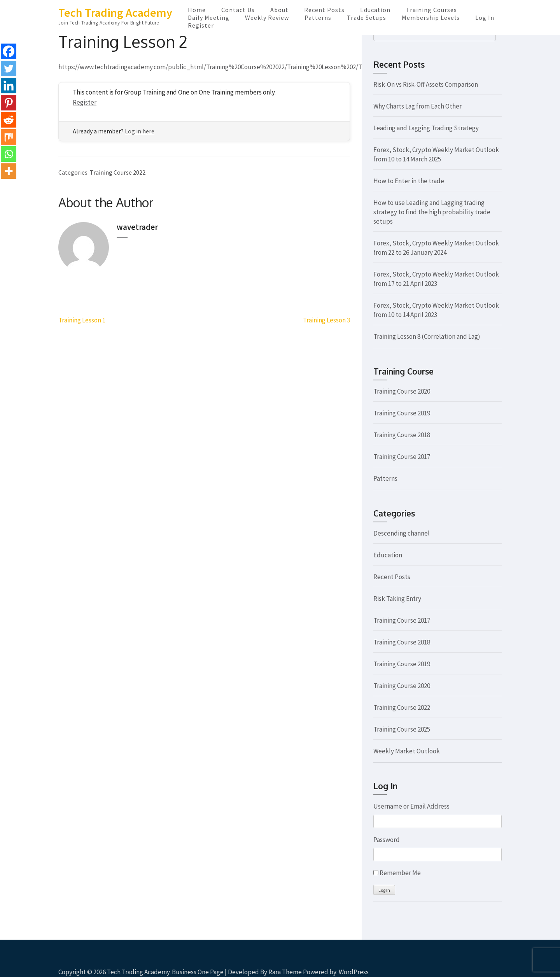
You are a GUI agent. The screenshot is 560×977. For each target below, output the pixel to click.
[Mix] (9, 137)
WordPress (354, 972)
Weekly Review (267, 18)
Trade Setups (367, 18)
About (279, 10)
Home (197, 10)
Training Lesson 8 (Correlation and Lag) (427, 336)
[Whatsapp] (9, 154)
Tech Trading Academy (115, 12)
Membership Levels (431, 18)
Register (201, 25)
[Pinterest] (9, 103)
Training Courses (431, 10)
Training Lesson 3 (326, 320)
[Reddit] (9, 120)
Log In (485, 18)
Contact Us (238, 10)
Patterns (318, 18)
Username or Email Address (411, 806)
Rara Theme (285, 972)
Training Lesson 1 (82, 320)
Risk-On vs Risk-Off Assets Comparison (426, 84)
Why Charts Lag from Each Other (417, 106)
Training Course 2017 (402, 457)
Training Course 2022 (118, 172)
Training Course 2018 (402, 435)
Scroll (508, 961)
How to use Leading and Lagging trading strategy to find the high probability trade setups (432, 212)
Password (387, 840)
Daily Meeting (209, 18)
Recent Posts (324, 10)
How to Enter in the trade (409, 181)
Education (375, 10)
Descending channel (402, 533)
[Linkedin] (9, 86)
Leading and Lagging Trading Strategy (426, 128)
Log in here (140, 131)
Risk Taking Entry (397, 599)
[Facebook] (9, 51)
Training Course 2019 (402, 413)
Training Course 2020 (402, 391)
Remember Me (400, 873)
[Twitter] (9, 68)
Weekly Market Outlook (407, 751)
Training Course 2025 (402, 729)
